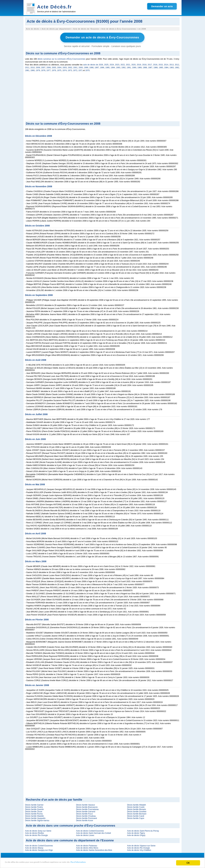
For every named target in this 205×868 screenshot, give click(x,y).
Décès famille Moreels (137, 809)
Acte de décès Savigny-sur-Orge (39, 849)
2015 (161, 64)
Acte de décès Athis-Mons (87, 847)
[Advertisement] (102, 97)
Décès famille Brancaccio (87, 806)
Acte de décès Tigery (136, 832)
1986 (156, 67)
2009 (38, 67)
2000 (81, 67)
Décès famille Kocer (85, 820)
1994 (113, 67)
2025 (106, 64)
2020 (134, 64)
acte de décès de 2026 (93, 64)
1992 (123, 67)
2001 (75, 67)
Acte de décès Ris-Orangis (36, 835)
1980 (32, 70)
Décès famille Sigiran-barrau (37, 820)
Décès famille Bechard (137, 813)
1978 (43, 70)
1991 (129, 67)
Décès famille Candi (136, 815)
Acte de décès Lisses (85, 835)
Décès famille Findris (34, 806)
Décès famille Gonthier (137, 811)
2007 (43, 67)
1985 (161, 67)
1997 (97, 67)
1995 (108, 67)
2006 (49, 67)
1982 (177, 67)
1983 (172, 67)
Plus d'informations (107, 863)
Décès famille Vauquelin (35, 817)
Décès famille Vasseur (85, 804)
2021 (128, 64)
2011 (27, 67)
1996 (102, 67)
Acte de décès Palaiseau (87, 845)
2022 (123, 64)
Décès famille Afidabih (137, 804)
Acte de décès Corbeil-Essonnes (90, 830)
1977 (49, 70)
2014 (166, 64)
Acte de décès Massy (34, 847)
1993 (118, 67)
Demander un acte (162, 6)
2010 (33, 67)
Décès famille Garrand (85, 811)
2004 (59, 67)
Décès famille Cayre (136, 817)
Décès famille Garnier (34, 804)
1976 (54, 70)
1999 (86, 67)
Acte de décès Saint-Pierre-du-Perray (143, 830)
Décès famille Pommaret (86, 817)
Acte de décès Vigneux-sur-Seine (141, 845)
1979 (38, 70)
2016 (155, 64)
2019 (139, 64)
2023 (117, 64)
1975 (59, 70)
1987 (150, 67)
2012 (177, 64)
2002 (70, 67)
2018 (144, 64)
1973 (70, 70)
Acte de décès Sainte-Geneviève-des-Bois (94, 849)
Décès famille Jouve (34, 811)
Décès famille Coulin (136, 806)
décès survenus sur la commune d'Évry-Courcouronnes (61, 58)
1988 (145, 67)
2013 (172, 64)
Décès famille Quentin (34, 809)
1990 (134, 67)
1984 (166, 67)
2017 (150, 64)
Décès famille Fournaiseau (87, 809)
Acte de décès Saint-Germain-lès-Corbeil (93, 832)
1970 (87, 70)
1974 (65, 70)
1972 (75, 70)
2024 (112, 64)
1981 (27, 70)
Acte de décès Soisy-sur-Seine (38, 830)
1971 (81, 70)
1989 (140, 67)
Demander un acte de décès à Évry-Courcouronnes (102, 37)
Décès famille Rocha (34, 813)
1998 (91, 67)
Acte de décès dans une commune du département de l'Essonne (70, 840)
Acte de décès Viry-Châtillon (139, 849)
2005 (54, 67)
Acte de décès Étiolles (34, 832)
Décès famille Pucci (84, 813)
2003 (65, 67)
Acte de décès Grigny (136, 835)
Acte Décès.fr (54, 7)
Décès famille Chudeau (86, 815)
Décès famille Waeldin (34, 815)
